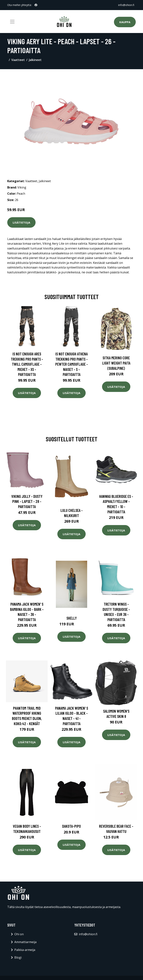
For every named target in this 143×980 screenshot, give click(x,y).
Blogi (18, 957)
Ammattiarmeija (25, 942)
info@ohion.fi (126, 5)
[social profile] (36, 5)
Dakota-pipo (71, 826)
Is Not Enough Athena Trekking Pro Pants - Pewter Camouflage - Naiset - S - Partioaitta (72, 364)
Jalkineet (35, 60)
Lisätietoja (21, 222)
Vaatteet (18, 60)
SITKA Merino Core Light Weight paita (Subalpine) (116, 363)
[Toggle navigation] (12, 22)
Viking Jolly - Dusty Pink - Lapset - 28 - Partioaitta (27, 501)
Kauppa (125, 22)
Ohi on (19, 934)
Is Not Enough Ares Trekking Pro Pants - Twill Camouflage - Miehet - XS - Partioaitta (27, 364)
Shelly (72, 618)
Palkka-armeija (25, 950)
